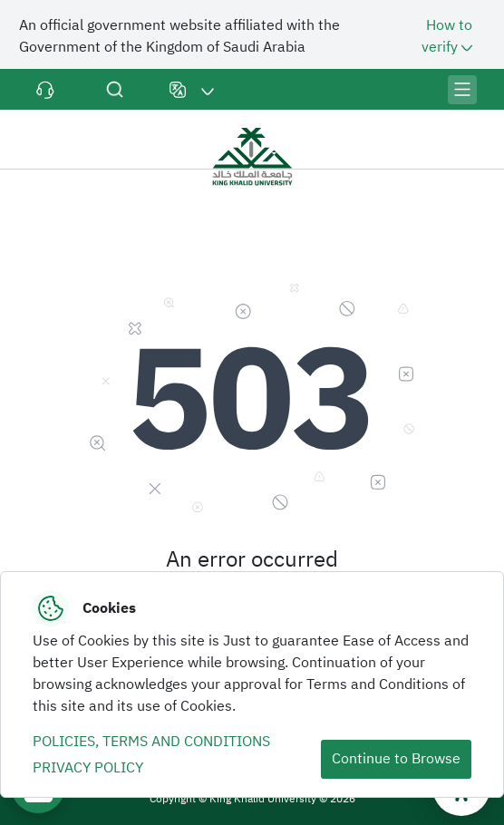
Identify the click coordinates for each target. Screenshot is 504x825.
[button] (192, 90)
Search (115, 89)
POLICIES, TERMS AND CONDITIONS (151, 742)
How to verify (449, 36)
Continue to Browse (396, 759)
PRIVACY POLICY (88, 768)
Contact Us (45, 90)
